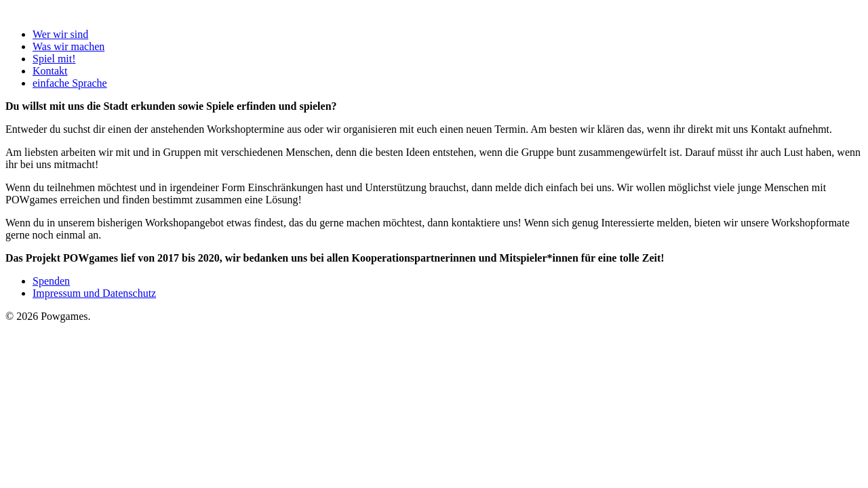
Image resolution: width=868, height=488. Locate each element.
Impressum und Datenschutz (94, 293)
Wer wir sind (60, 34)
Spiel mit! (54, 59)
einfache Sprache (70, 83)
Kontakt (50, 71)
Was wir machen (68, 46)
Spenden (51, 281)
